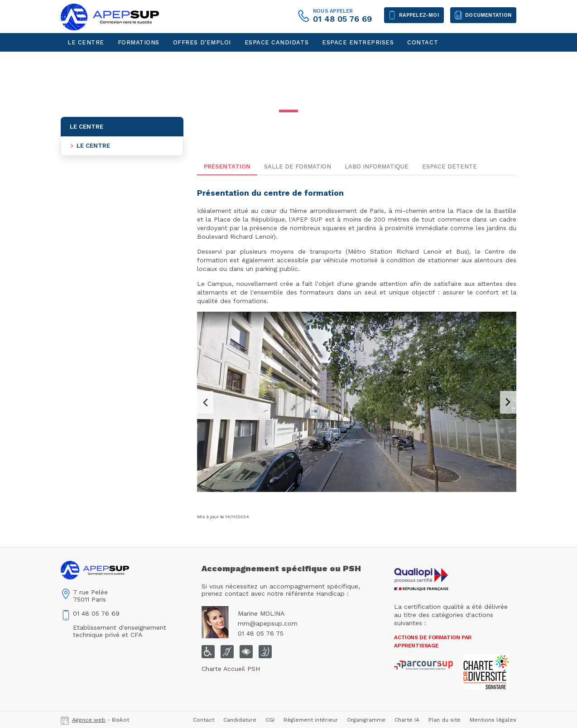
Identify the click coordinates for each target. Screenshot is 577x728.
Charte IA (407, 720)
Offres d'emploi (202, 42)
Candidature (240, 720)
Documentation (488, 15)
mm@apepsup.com (268, 623)
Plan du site (445, 720)
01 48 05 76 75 (261, 633)
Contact (423, 42)
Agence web (89, 720)
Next (508, 402)
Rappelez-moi (419, 15)
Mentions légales (493, 720)
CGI (270, 720)
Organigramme (366, 720)
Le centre (86, 42)
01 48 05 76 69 (342, 19)
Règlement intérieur (311, 720)
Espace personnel (101, 61)
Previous (205, 402)
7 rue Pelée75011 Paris (90, 596)
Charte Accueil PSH (231, 669)
